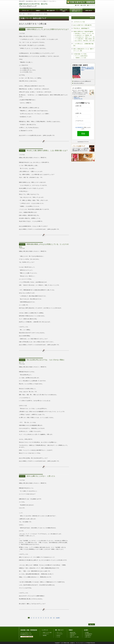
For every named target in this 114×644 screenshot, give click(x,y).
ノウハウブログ (59, 634)
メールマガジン (46, 634)
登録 (83, 134)
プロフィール (59, 632)
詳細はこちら (77, 98)
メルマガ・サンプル (78, 99)
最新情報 (45, 635)
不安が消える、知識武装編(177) (81, 28)
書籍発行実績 (73, 632)
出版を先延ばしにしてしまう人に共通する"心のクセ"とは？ (48, 29)
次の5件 (58, 618)
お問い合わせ (88, 637)
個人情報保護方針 (79, 127)
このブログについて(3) (79, 22)
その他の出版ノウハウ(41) (80, 54)
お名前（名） (79, 113)
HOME (78, 5)
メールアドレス (79, 121)
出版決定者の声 (73, 634)
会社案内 (84, 5)
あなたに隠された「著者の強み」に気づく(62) (85, 41)
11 (54, 618)
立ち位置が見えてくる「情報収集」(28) (83, 35)
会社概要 (87, 632)
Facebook (58, 635)
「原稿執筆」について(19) (80, 58)
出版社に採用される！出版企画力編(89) (83, 32)
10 (51, 618)
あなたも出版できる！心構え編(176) (82, 25)
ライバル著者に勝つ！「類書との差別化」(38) (85, 39)
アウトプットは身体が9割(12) (81, 56)
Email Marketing (81, 142)
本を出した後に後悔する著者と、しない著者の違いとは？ (47, 150)
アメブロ (58, 637)
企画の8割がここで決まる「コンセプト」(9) (84, 33)
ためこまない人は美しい (79, 83)
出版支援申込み (88, 635)
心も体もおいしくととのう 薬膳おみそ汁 (82, 81)
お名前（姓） (79, 106)
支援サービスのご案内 (47, 632)
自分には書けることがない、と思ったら (41, 476)
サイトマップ (92, 5)
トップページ (45, 630)
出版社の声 (72, 635)
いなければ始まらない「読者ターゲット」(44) (85, 37)
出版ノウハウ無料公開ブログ (28, 14)
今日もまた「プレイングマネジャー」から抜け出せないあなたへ (87, 69)
